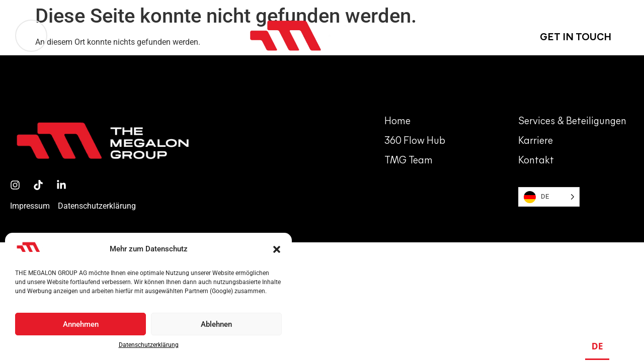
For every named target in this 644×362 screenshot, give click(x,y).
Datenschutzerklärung (149, 345)
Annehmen (81, 324)
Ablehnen (216, 324)
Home (397, 122)
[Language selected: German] (549, 197)
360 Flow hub (415, 141)
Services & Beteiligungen (572, 122)
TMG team (409, 161)
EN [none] (621, 346)
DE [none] (597, 346)
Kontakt (536, 161)
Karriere (536, 141)
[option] (622, 348)
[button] (277, 249)
